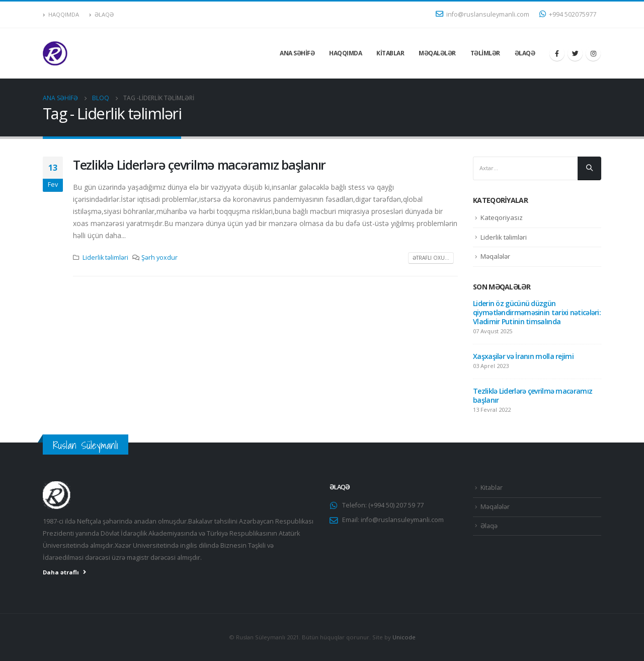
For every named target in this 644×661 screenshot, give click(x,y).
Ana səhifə (297, 53)
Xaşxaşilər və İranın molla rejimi (523, 356)
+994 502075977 (568, 14)
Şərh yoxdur (159, 258)
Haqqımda (61, 14)
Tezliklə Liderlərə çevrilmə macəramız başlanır (199, 165)
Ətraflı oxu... (431, 258)
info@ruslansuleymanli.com (482, 14)
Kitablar (390, 53)
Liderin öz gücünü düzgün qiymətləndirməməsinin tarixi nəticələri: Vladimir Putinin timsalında (537, 312)
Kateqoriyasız (502, 217)
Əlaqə (101, 14)
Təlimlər (485, 53)
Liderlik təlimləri (105, 258)
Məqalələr (437, 53)
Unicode (404, 637)
